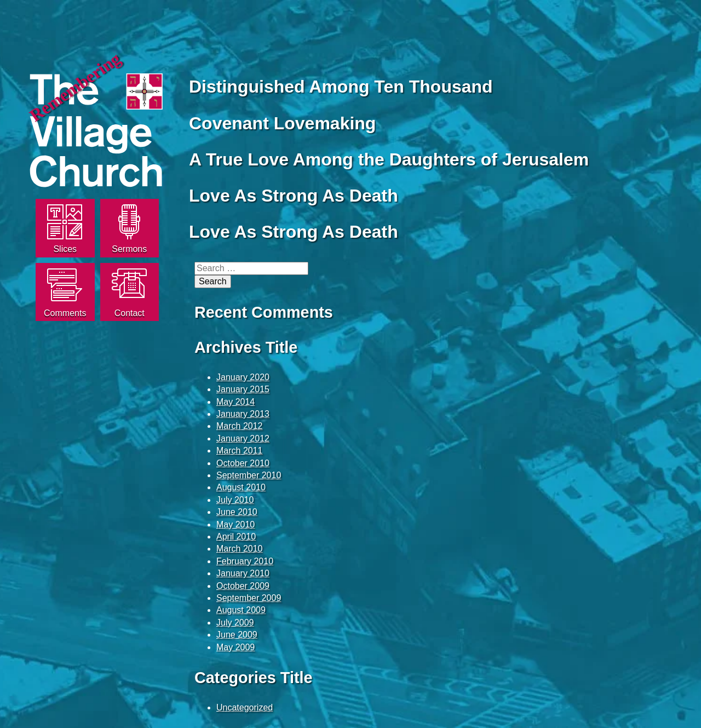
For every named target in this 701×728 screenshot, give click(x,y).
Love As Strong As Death (294, 196)
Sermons (129, 249)
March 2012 (240, 426)
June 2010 (237, 512)
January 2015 (243, 389)
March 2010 (240, 549)
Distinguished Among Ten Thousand (341, 87)
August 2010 (241, 487)
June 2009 (237, 635)
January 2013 (243, 414)
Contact (130, 313)
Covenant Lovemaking (282, 123)
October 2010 (243, 463)
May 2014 (235, 402)
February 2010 (245, 561)
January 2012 (243, 438)
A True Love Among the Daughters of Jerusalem (389, 159)
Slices (65, 249)
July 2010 (235, 500)
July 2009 (235, 623)
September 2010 (249, 475)
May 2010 (235, 524)
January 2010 (243, 573)
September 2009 (249, 598)
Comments (65, 313)
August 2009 (241, 610)
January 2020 (243, 377)
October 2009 (243, 586)
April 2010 (236, 537)
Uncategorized (245, 707)
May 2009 (235, 647)
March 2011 (240, 451)
